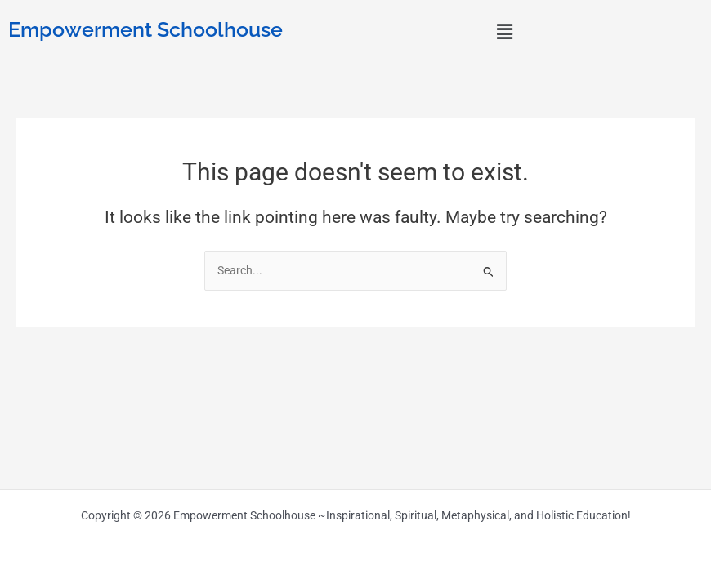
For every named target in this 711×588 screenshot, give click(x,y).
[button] (504, 32)
